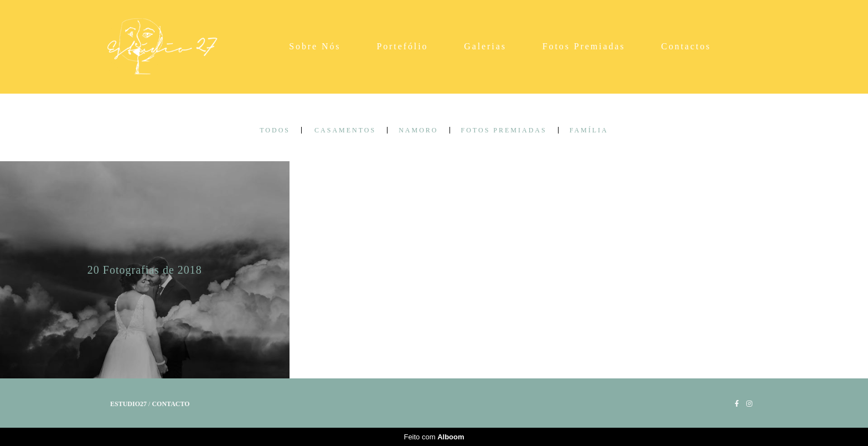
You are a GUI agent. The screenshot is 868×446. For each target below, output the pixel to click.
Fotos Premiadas (584, 46)
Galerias (485, 46)
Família (589, 130)
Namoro (418, 130)
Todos (275, 130)
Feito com (434, 437)
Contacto (170, 404)
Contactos (686, 46)
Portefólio (402, 46)
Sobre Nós (315, 46)
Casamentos (345, 130)
